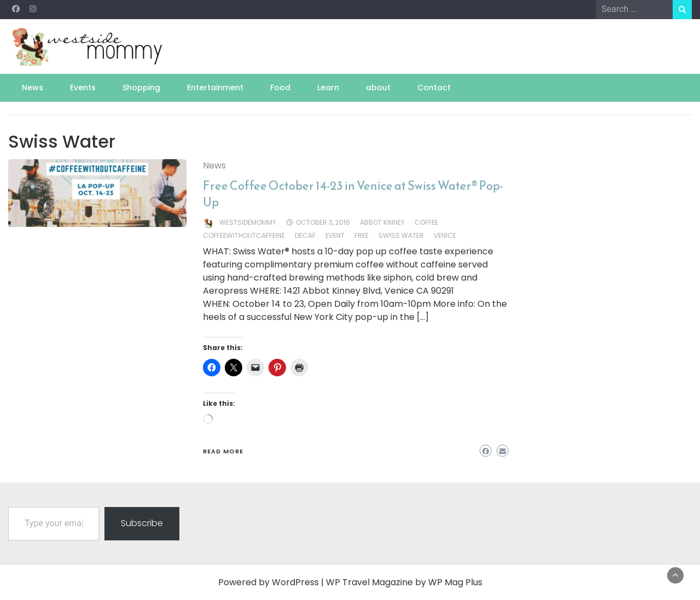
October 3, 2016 (323, 222)
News (33, 88)
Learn (328, 88)
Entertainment (215, 88)
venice (445, 235)
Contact (434, 88)
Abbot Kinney (382, 222)
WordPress (295, 582)
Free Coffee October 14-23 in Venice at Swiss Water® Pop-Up (353, 194)
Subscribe (142, 523)
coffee (426, 222)
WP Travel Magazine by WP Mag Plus (404, 582)
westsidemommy (248, 222)
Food (280, 88)
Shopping (141, 88)
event (335, 235)
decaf (305, 235)
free (361, 235)
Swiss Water (401, 235)
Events (83, 88)
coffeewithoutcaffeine (244, 235)
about (378, 88)
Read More (223, 451)
